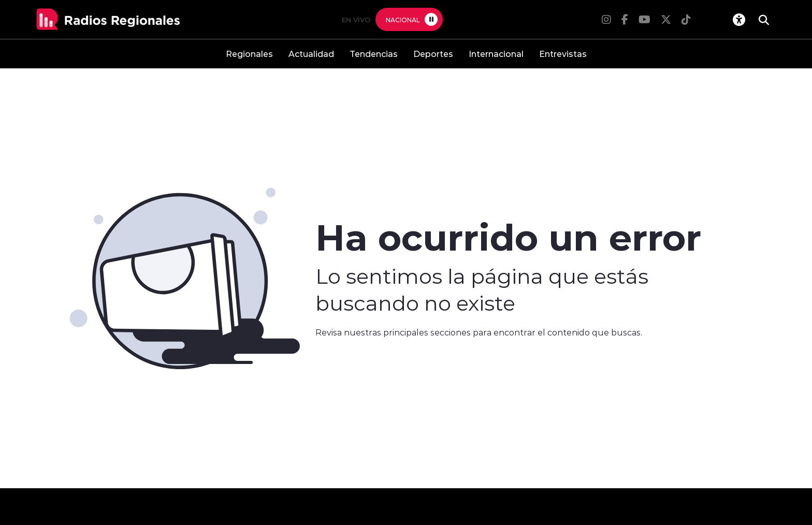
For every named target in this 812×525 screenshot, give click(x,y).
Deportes (433, 54)
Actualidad (311, 54)
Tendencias (374, 54)
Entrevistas (563, 54)
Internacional (496, 54)
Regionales (249, 54)
